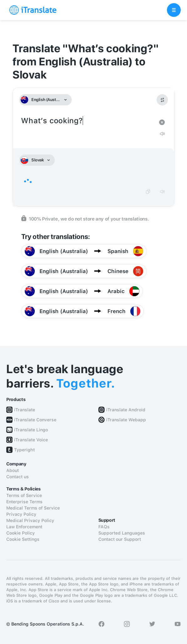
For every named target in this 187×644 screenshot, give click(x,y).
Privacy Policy (21, 514)
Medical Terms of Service (33, 508)
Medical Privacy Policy (30, 520)
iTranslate (25, 410)
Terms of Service (24, 495)
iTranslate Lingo (31, 430)
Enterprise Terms (24, 502)
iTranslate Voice (31, 440)
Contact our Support (120, 539)
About (13, 470)
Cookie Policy (21, 533)
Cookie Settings (23, 539)
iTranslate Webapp (126, 420)
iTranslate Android (126, 410)
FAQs (104, 527)
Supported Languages (122, 533)
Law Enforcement (24, 527)
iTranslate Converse (35, 420)
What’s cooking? (87, 121)
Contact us (18, 477)
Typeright (24, 450)
